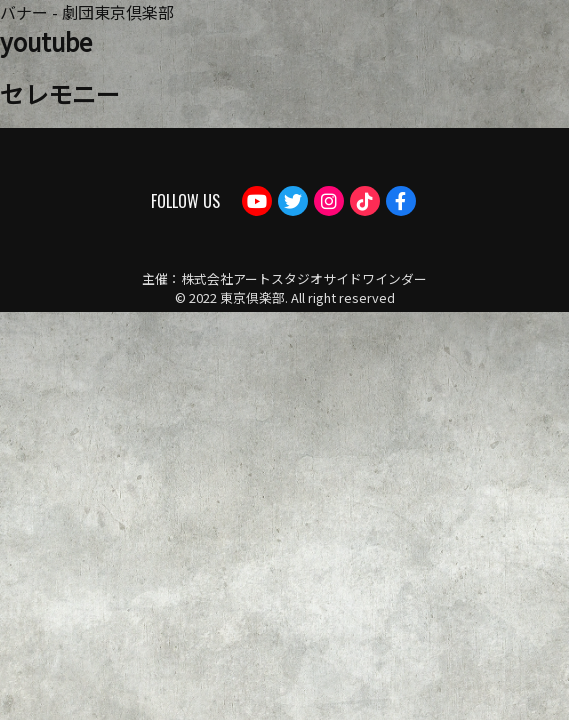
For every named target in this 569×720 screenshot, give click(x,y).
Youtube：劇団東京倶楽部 (257, 201)
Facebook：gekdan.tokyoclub (401, 201)
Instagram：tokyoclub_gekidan (329, 201)
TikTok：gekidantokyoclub (365, 201)
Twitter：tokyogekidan (293, 201)
